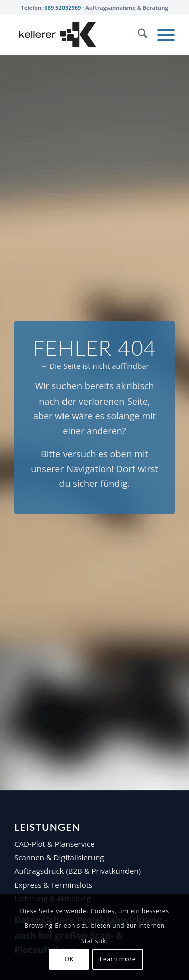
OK (69, 959)
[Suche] (137, 35)
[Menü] (161, 35)
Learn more (118, 959)
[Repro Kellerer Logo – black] (78, 35)
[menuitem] (137, 35)
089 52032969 (62, 7)
